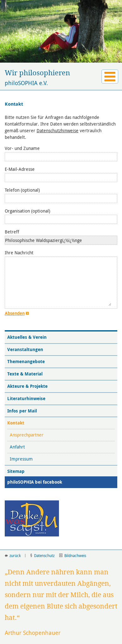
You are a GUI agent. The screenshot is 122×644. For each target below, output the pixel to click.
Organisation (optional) (27, 211)
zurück (13, 555)
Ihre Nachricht (19, 253)
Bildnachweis (73, 555)
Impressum (22, 459)
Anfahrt (18, 447)
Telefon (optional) (22, 190)
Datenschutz (42, 555)
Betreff (12, 232)
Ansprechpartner (27, 435)
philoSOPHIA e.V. (61, 78)
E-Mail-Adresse (20, 169)
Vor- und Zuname (22, 148)
